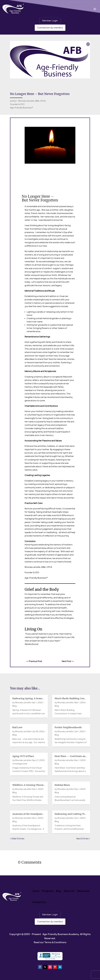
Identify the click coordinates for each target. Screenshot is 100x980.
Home (36, 891)
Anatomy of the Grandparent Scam (32, 814)
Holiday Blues (62, 785)
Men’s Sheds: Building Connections (74, 698)
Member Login (50, 21)
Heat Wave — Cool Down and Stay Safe (76, 756)
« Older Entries (17, 839)
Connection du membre (50, 28)
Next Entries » (83, 839)
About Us (69, 891)
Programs (48, 891)
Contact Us (39, 902)
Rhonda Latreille (23, 702)
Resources (83, 891)
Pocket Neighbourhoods (68, 727)
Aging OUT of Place (23, 756)
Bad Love (17, 727)
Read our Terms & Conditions (50, 942)
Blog (14, 706)
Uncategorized (20, 764)
